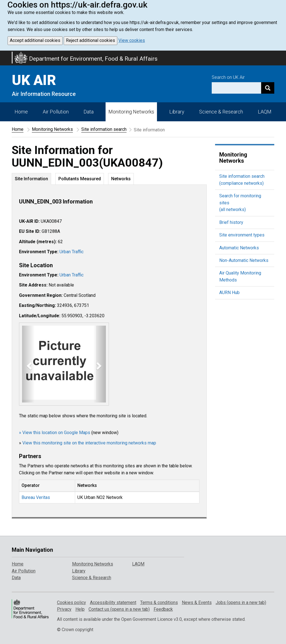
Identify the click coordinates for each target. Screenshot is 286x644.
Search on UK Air (228, 77)
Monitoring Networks (52, 129)
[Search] (268, 88)
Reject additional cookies (90, 40)
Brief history (231, 222)
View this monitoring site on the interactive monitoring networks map (89, 443)
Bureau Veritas (36, 497)
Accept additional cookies (35, 40)
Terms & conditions (159, 602)
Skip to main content (3, 54)
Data (89, 112)
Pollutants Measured (80, 179)
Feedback (163, 609)
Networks (121, 179)
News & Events (197, 602)
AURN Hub (229, 293)
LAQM (265, 112)
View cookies (132, 40)
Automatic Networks (239, 248)
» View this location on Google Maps (55, 433)
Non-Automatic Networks (244, 260)
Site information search (104, 129)
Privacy (64, 609)
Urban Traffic (71, 252)
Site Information (31, 179)
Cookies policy (71, 602)
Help (80, 609)
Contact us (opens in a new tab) (119, 609)
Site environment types (242, 235)
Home (21, 112)
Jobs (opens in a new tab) (241, 602)
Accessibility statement (113, 602)
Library (177, 112)
